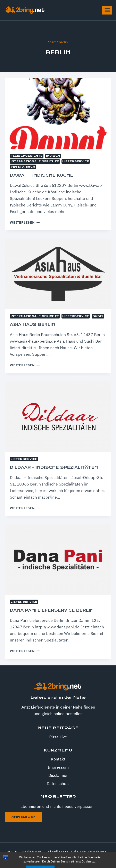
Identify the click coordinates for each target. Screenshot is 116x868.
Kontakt (58, 759)
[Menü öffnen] (107, 10)
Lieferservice (76, 161)
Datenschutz (58, 783)
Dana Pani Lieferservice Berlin (52, 610)
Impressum (58, 767)
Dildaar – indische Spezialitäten (54, 467)
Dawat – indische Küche (42, 175)
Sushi (98, 316)
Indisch (53, 156)
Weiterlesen (25, 222)
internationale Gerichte (35, 161)
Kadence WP (79, 858)
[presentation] (58, 114)
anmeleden (24, 817)
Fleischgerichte (27, 156)
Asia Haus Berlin (33, 325)
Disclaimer (58, 775)
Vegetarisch (23, 167)
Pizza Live (58, 737)
